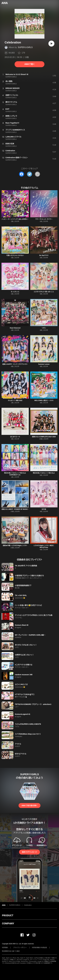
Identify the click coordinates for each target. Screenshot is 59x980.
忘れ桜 (44, 509)
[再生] (51, 44)
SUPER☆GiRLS (25, 47)
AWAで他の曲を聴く (29, 806)
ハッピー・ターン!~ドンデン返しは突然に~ (15, 219)
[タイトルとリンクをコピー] (37, 174)
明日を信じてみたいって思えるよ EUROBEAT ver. (15, 474)
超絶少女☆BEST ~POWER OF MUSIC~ (15, 509)
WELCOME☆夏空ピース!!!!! (44, 400)
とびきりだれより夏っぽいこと (44, 292)
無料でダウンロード (29, 852)
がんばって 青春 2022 (15, 400)
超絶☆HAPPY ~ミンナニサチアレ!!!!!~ (15, 364)
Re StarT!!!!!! (44, 255)
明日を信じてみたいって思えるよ (44, 473)
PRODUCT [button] (8, 915)
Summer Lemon (44, 364)
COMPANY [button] (8, 923)
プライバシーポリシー (20, 948)
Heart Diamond (15, 328)
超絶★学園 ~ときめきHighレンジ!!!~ (15, 546)
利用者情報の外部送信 (39, 948)
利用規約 (5, 948)
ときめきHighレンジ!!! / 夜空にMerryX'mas (44, 546)
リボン (44, 328)
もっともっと (15, 292)
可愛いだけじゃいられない (15, 255)
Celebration (28, 905)
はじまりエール (15, 437)
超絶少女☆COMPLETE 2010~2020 (44, 437)
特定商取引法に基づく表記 (11, 951)
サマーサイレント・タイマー (44, 219)
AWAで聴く (29, 64)
